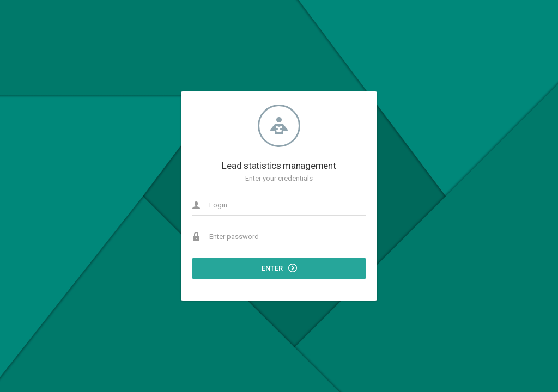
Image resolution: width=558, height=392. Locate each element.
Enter (279, 268)
